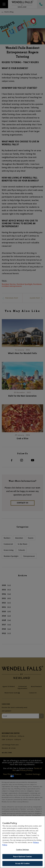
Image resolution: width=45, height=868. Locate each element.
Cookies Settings (22, 850)
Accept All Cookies (22, 864)
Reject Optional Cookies (22, 857)
